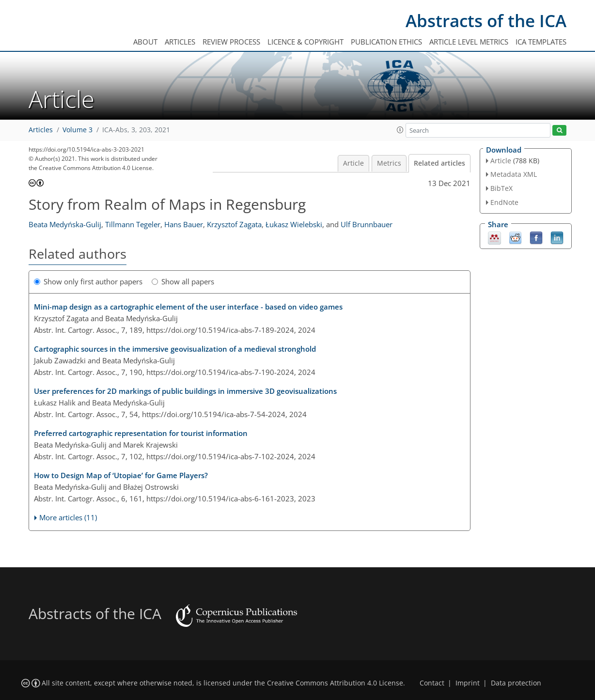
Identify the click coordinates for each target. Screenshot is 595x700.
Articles (180, 42)
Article (353, 163)
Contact (432, 683)
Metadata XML (514, 174)
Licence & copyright (305, 42)
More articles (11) (68, 517)
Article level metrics (469, 42)
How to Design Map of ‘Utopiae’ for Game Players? (121, 475)
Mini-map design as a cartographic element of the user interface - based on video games (188, 307)
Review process (231, 42)
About (145, 42)
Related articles (439, 163)
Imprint (468, 683)
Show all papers (183, 281)
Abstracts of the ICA (486, 21)
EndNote (504, 202)
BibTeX (501, 188)
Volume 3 (78, 130)
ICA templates (541, 42)
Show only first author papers (88, 281)
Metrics (389, 163)
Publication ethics (386, 42)
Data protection (516, 683)
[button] (400, 130)
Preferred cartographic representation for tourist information (141, 433)
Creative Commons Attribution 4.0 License (335, 683)
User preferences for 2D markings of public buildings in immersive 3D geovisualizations (185, 391)
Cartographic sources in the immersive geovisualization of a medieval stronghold (175, 349)
